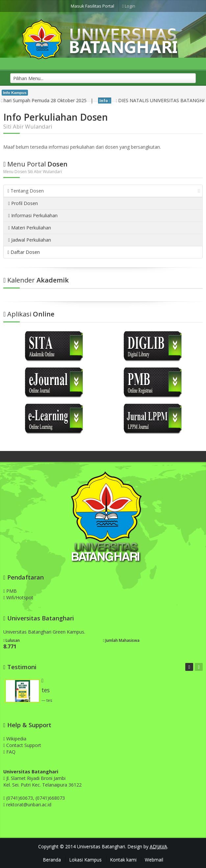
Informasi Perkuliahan (33, 215)
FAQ (9, 752)
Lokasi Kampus (85, 860)
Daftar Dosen (24, 252)
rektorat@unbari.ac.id (29, 805)
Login (129, 6)
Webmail (154, 860)
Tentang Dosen (104, 191)
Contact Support (22, 745)
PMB (10, 591)
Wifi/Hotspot (18, 598)
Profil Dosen (23, 203)
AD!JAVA (158, 846)
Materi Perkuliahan (30, 228)
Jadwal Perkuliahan (30, 240)
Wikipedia (15, 739)
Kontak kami (123, 860)
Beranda (52, 860)
